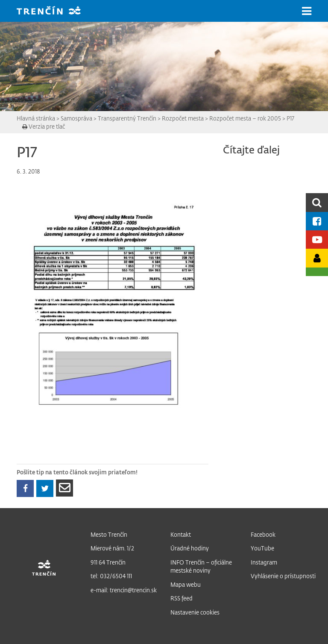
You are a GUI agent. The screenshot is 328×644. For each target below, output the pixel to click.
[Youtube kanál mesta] (317, 240)
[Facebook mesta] (317, 221)
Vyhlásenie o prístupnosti (283, 576)
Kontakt (181, 534)
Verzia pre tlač (44, 126)
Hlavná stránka (36, 118)
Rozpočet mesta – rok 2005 (245, 118)
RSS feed (182, 598)
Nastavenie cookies (195, 612)
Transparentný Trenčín (127, 118)
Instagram (264, 562)
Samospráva (76, 118)
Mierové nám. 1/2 (112, 548)
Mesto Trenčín (109, 534)
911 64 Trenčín (108, 562)
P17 (290, 118)
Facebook (263, 534)
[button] (307, 11)
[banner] (55, 11)
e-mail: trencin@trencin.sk (124, 590)
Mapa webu (186, 584)
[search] (317, 202)
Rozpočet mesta (183, 118)
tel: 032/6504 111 (111, 576)
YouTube (262, 548)
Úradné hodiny (190, 548)
